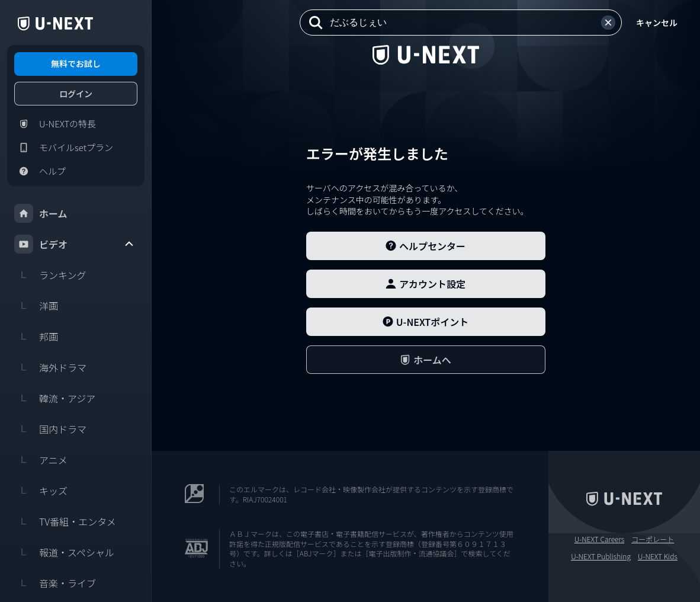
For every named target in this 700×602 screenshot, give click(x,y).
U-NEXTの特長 (55, 124)
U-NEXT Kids (658, 556)
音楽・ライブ (55, 583)
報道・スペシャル (64, 552)
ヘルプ (40, 171)
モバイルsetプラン (64, 148)
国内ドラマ (50, 429)
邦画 (36, 337)
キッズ (41, 491)
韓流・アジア (55, 398)
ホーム (41, 213)
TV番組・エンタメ (65, 521)
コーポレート (653, 539)
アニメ (41, 460)
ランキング (50, 275)
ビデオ (75, 244)
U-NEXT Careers (600, 539)
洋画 (36, 306)
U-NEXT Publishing (601, 556)
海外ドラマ (50, 367)
